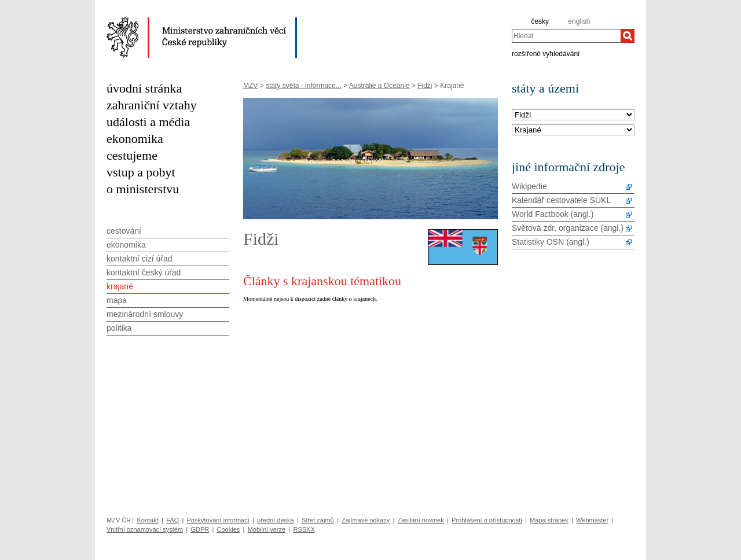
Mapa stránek (549, 520)
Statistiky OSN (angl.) (551, 242)
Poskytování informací (218, 520)
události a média (148, 122)
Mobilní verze (267, 529)
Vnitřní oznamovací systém (145, 529)
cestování (124, 231)
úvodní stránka (144, 88)
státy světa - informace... (304, 86)
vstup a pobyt (141, 172)
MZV (250, 86)
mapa (117, 300)
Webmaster (592, 520)
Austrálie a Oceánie (379, 86)
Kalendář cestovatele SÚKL (561, 200)
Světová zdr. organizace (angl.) (568, 228)
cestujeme (132, 155)
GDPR (200, 529)
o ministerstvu (143, 189)
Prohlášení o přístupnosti (487, 520)
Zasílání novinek (421, 520)
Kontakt (147, 520)
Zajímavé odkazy (366, 520)
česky (540, 21)
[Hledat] (628, 36)
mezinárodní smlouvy (145, 314)
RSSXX (304, 529)
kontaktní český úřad (144, 272)
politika (119, 328)
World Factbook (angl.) (553, 214)
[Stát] (573, 115)
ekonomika (135, 139)
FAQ (173, 520)
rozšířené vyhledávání (546, 53)
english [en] (579, 21)
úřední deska (276, 520)
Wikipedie (529, 186)
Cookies (229, 529)
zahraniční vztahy (152, 105)
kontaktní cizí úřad (140, 259)
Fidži (425, 86)
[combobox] (566, 36)
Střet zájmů (318, 520)
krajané (120, 286)
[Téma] (573, 130)
